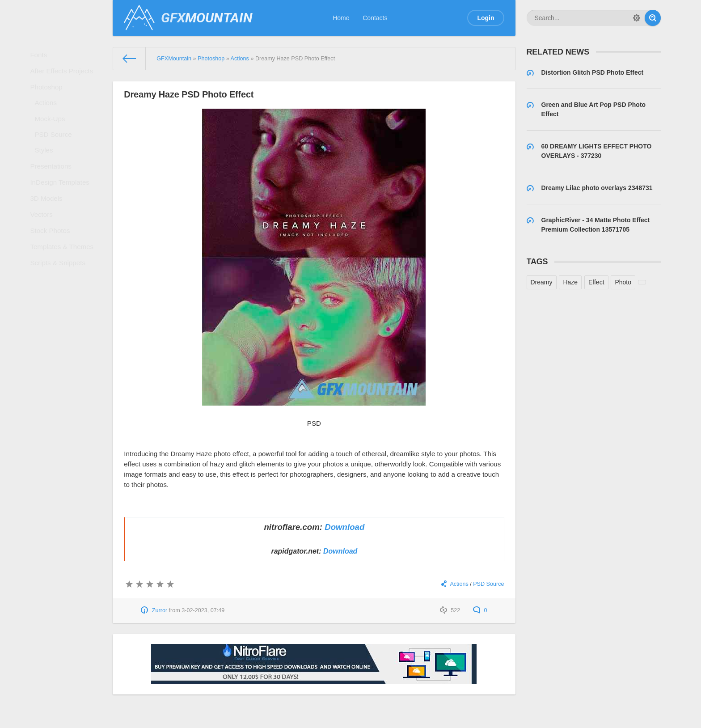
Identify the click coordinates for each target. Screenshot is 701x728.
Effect (596, 282)
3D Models (49, 229)
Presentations (53, 190)
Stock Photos (53, 268)
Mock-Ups (53, 133)
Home (341, 18)
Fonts (42, 56)
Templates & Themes (63, 287)
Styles (47, 171)
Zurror (160, 610)
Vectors (44, 248)
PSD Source (56, 152)
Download (344, 527)
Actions (49, 114)
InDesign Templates (61, 210)
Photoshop (49, 95)
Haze (570, 282)
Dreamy (542, 282)
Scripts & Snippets (59, 307)
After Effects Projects (63, 76)
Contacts (375, 18)
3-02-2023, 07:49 (203, 610)
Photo (623, 282)
